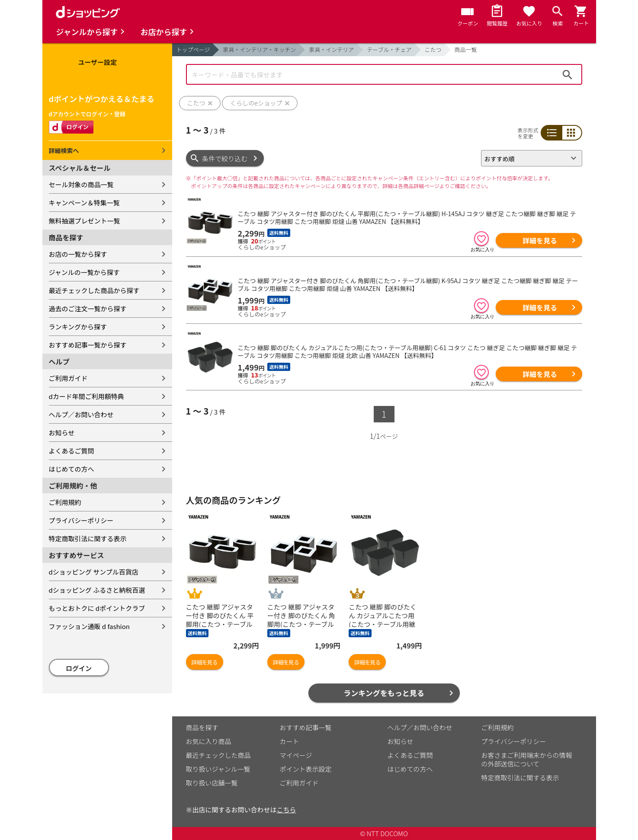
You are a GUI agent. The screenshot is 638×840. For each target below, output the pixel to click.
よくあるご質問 (72, 451)
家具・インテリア (331, 50)
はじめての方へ (72, 469)
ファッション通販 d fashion (89, 626)
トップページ (193, 50)
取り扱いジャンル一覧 (218, 769)
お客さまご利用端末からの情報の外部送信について (527, 759)
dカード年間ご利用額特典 (87, 396)
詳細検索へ (64, 150)
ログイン (79, 668)
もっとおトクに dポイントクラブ (97, 608)
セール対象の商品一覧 (81, 184)
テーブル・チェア (389, 50)
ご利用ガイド (68, 378)
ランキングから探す (78, 327)
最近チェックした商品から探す (94, 290)
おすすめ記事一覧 (306, 727)
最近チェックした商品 (218, 755)
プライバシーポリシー (81, 520)
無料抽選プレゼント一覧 (85, 221)
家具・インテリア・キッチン (259, 50)
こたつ (433, 50)
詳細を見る (540, 240)
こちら (287, 810)
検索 (567, 74)
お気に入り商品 (209, 741)
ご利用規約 (65, 502)
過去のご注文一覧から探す (88, 308)
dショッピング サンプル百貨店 (94, 572)
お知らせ (62, 433)
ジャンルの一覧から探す (84, 272)
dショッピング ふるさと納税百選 (97, 590)
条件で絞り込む (225, 158)
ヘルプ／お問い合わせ (81, 414)
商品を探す (202, 727)
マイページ (296, 755)
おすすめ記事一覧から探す (88, 345)
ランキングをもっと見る (384, 693)
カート (290, 741)
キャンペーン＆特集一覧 (84, 203)
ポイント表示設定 (306, 769)
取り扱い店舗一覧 (212, 783)
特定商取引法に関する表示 (88, 538)
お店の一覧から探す (78, 254)
